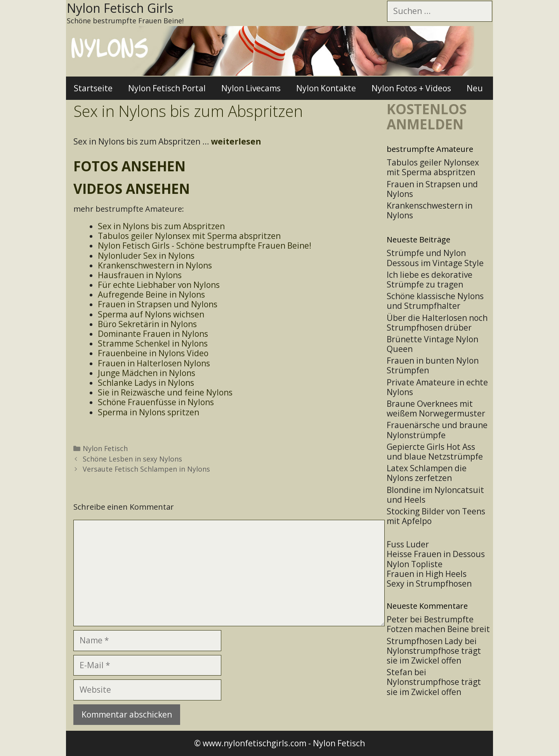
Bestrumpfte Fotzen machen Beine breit (438, 624)
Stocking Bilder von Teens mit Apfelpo (436, 516)
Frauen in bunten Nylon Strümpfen (433, 365)
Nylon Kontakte (326, 88)
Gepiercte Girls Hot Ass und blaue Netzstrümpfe (435, 452)
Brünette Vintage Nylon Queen (432, 344)
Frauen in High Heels (427, 574)
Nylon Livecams (251, 88)
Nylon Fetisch (105, 448)
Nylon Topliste (415, 564)
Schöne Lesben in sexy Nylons (132, 459)
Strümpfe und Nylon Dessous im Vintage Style (435, 258)
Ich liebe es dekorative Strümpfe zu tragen (430, 280)
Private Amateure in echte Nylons (437, 387)
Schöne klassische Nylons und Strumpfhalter (435, 301)
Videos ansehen (132, 189)
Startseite (93, 88)
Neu (475, 88)
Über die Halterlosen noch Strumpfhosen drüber (437, 323)
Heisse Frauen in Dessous (436, 554)
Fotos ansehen (129, 166)
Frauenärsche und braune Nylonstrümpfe (437, 430)
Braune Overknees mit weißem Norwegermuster (436, 408)
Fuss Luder (408, 544)
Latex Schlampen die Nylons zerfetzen (427, 473)
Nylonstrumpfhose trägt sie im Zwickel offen (434, 656)
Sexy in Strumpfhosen (429, 584)
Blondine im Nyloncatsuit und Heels (435, 495)
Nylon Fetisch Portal (167, 88)
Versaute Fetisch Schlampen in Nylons (146, 469)
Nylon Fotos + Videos (411, 88)
